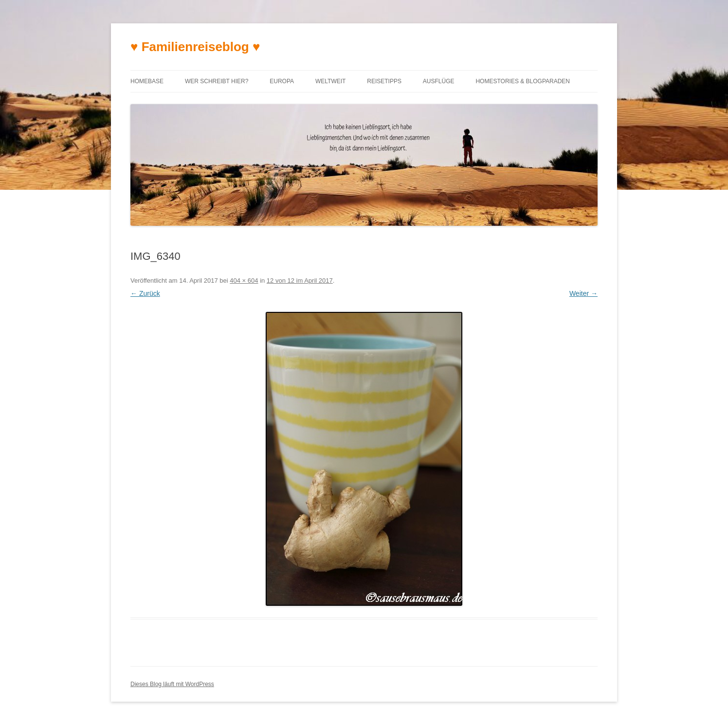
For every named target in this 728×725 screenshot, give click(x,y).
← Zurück (145, 293)
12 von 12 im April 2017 (300, 281)
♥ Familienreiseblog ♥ (195, 47)
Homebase (147, 81)
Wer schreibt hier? (217, 81)
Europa (282, 81)
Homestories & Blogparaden (523, 81)
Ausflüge (439, 81)
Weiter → (583, 293)
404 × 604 (244, 281)
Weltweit (330, 81)
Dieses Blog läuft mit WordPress (172, 684)
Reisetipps (384, 81)
